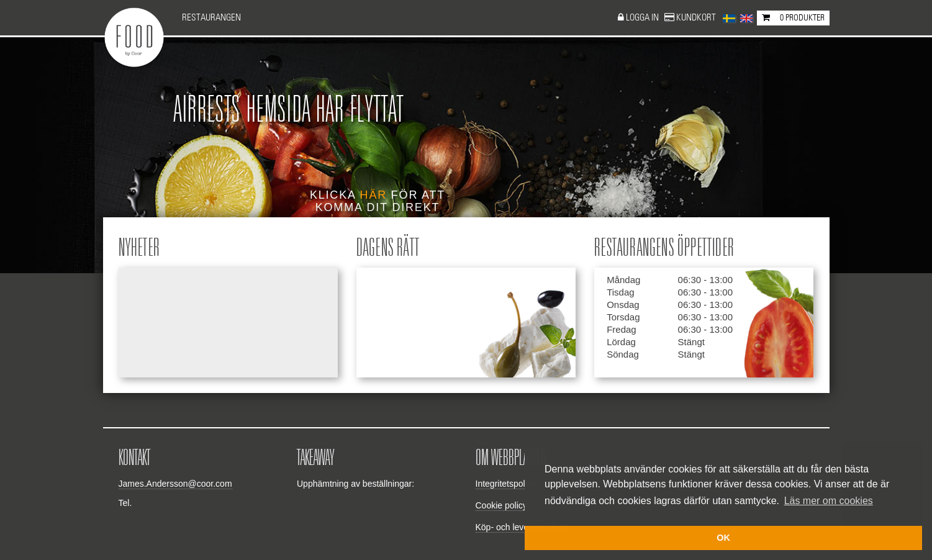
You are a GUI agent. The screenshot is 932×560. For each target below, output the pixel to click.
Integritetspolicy (506, 484)
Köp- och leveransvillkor (522, 527)
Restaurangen (211, 18)
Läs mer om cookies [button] (829, 501)
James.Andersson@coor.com (175, 484)
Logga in (643, 18)
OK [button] (723, 538)
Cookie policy (501, 505)
